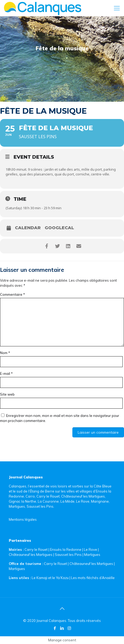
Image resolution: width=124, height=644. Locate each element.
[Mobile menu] (117, 8)
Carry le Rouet (36, 549)
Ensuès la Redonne (66, 549)
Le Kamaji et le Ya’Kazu (50, 578)
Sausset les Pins (68, 555)
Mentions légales (23, 519)
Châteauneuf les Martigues (31, 555)
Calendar (28, 228)
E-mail (6, 374)
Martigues (92, 555)
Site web (7, 394)
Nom (5, 353)
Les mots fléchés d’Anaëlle (93, 578)
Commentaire (13, 294)
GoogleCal (59, 228)
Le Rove (90, 549)
